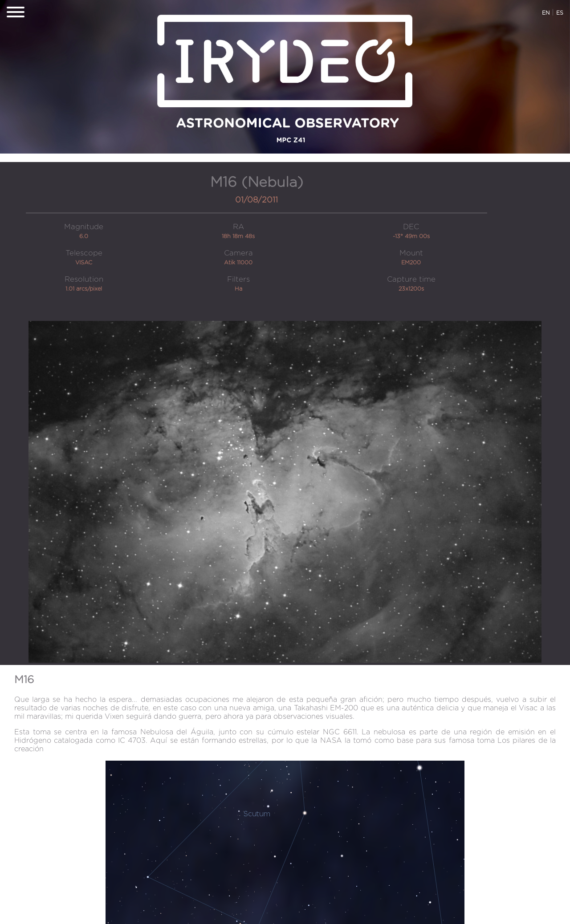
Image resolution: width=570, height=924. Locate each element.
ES (560, 13)
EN (546, 13)
